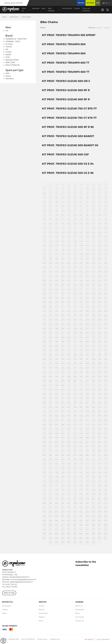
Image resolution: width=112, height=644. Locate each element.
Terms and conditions (86, 10)
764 (75, 486)
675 (69, 451)
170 (75, 250)
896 (75, 538)
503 (93, 381)
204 (81, 263)
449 (100, 359)
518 (51, 390)
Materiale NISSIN (12, 60)
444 (69, 359)
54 (106, 202)
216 (87, 268)
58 (63, 206)
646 (93, 438)
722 (87, 468)
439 (106, 355)
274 (106, 289)
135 (63, 237)
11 (44, 189)
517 (44, 390)
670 (106, 447)
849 (57, 521)
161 (87, 246)
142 (106, 237)
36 (63, 198)
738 (51, 477)
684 (57, 455)
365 (57, 329)
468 (81, 368)
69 (63, 211)
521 (69, 390)
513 (87, 385)
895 (69, 538)
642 (69, 438)
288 (57, 298)
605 (44, 425)
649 (44, 442)
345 (69, 320)
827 (57, 512)
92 (69, 220)
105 (81, 224)
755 (87, 481)
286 (44, 298)
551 (51, 403)
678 (87, 451)
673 (57, 451)
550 (44, 403)
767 (93, 486)
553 (63, 403)
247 (75, 281)
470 (93, 368)
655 (81, 442)
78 (51, 215)
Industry (81, 3)
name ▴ (107, 28)
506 (44, 385)
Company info (55, 639)
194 (87, 259)
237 (81, 276)
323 (69, 311)
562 (51, 407)
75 (100, 211)
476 (63, 372)
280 (75, 294)
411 (69, 346)
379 (75, 333)
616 (44, 429)
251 (100, 281)
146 (63, 241)
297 (44, 302)
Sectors (42, 610)
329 (106, 311)
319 (44, 311)
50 (81, 202)
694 (51, 460)
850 (63, 521)
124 (63, 233)
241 (106, 276)
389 (69, 337)
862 (69, 525)
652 (63, 442)
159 (75, 246)
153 (106, 241)
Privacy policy (42, 639)
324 (75, 311)
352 (44, 324)
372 (100, 329)
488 (69, 377)
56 (51, 206)
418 (44, 350)
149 (81, 241)
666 (81, 447)
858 (44, 525)
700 (87, 460)
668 (93, 447)
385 (44, 337)
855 (93, 521)
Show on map (9, 593)
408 (51, 346)
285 (106, 294)
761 (57, 486)
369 (81, 329)
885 (75, 534)
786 (75, 495)
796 (69, 499)
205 (87, 263)
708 (69, 464)
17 (81, 189)
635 (93, 433)
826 (51, 512)
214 (75, 268)
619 (63, 429)
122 (51, 233)
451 (44, 364)
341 (44, 320)
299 (57, 302)
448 (93, 359)
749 (51, 481)
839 (63, 516)
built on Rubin (103, 639)
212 (63, 268)
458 (87, 364)
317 (100, 307)
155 (51, 246)
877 (93, 529)
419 (51, 350)
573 (51, 412)
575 (63, 412)
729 (63, 473)
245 (63, 281)
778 (93, 490)
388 (63, 337)
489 (75, 377)
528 (44, 394)
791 (106, 495)
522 (75, 390)
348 (87, 320)
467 (75, 368)
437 (93, 355)
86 (100, 215)
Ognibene (79, 602)
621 (75, 429)
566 (75, 407)
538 (106, 394)
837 (51, 516)
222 (57, 272)
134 (57, 237)
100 (51, 224)
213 (69, 268)
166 (51, 250)
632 (75, 433)
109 (106, 224)
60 (75, 206)
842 (81, 516)
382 (93, 333)
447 (87, 359)
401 (75, 342)
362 (106, 324)
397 (51, 342)
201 (63, 263)
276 (51, 294)
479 (81, 372)
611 (81, 425)
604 (106, 420)
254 (51, 285)
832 (87, 512)
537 (100, 394)
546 (87, 398)
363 (44, 329)
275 (44, 294)
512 (81, 385)
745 (93, 477)
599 (75, 420)
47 (63, 202)
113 (63, 228)
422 (69, 350)
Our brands (80, 617)
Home (4, 17)
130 (100, 233)
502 (87, 381)
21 (106, 189)
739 (57, 477)
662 (57, 447)
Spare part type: (15, 70)
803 (44, 503)
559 (100, 403)
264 (44, 289)
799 (87, 499)
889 (100, 534)
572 (44, 412)
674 (63, 451)
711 (87, 464)
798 (81, 499)
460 (100, 364)
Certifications (67, 8)
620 (69, 429)
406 (106, 342)
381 (87, 333)
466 (69, 368)
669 (100, 447)
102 (63, 224)
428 (106, 350)
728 (57, 473)
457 (81, 364)
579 (87, 412)
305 (93, 302)
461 (106, 364)
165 (44, 250)
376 (57, 333)
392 (87, 337)
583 (44, 416)
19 (93, 189)
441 (51, 359)
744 (87, 477)
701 (93, 460)
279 (69, 294)
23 (51, 193)
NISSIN (8, 55)
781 (44, 495)
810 (87, 503)
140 (93, 237)
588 (75, 416)
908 (87, 543)
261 (93, 285)
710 (81, 464)
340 (106, 316)
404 (93, 342)
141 (100, 237)
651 (57, 442)
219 (106, 268)
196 (100, 259)
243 (51, 281)
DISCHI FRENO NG (13, 65)
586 (63, 416)
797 (75, 499)
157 (63, 246)
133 (51, 237)
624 (93, 429)
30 (93, 193)
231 (44, 276)
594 (44, 420)
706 (57, 464)
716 (51, 468)
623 (87, 429)
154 (44, 246)
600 (81, 420)
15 (69, 189)
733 (87, 473)
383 (100, 333)
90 (57, 220)
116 (81, 228)
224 (69, 272)
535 (87, 394)
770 (44, 490)
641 (63, 438)
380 (81, 333)
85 (93, 215)
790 (100, 495)
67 (51, 211)
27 (75, 193)
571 (106, 407)
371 (93, 329)
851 (69, 521)
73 (87, 211)
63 (93, 206)
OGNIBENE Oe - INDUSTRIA (16, 39)
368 (75, 329)
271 (87, 289)
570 (100, 407)
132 (44, 237)
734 (93, 473)
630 (63, 433)
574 (57, 412)
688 (81, 455)
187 (44, 259)
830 (75, 512)
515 (100, 385)
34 (51, 198)
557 (87, 403)
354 (57, 324)
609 (69, 425)
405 (100, 342)
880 (44, 534)
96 (93, 220)
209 (44, 268)
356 (69, 324)
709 (75, 464)
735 (100, 473)
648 (106, 438)
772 (57, 490)
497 (57, 381)
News (44, 8)
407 (44, 346)
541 (57, 398)
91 (63, 220)
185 (100, 254)
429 (44, 355)
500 (75, 381)
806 (63, 503)
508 (57, 385)
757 (100, 481)
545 (81, 398)
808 (75, 503)
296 (106, 298)
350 (100, 320)
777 (87, 490)
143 (44, 241)
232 (51, 276)
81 (69, 215)
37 (69, 198)
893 (57, 538)
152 (100, 241)
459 (93, 364)
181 (75, 254)
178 (57, 254)
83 (81, 215)
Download (36, 8)
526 (100, 390)
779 (100, 490)
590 (87, 416)
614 (100, 425)
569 (93, 407)
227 (87, 272)
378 (69, 333)
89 (51, 220)
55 (44, 206)
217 (93, 268)
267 (63, 289)
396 (44, 342)
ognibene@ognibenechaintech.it (21, 582)
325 (81, 311)
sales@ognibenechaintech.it (19, 577)
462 (44, 368)
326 (87, 311)
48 (69, 202)
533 (75, 394)
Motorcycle (8, 602)
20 (100, 189)
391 (81, 337)
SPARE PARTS (14, 17)
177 (51, 254)
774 (69, 490)
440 (44, 359)
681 (106, 451)
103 (69, 224)
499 (69, 381)
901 (106, 538)
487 (63, 377)
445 (75, 359)
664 (69, 447)
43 (106, 198)
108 (100, 224)
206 (93, 263)
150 (87, 241)
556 (81, 403)
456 (75, 364)
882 (57, 534)
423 (75, 350)
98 (106, 220)
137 (75, 237)
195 (93, 259)
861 (63, 525)
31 (100, 193)
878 (100, 529)
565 (69, 407)
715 (44, 468)
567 (81, 407)
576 (69, 412)
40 (87, 198)
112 (57, 228)
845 (100, 516)
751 (63, 481)
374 (44, 333)
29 (87, 193)
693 (44, 460)
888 (93, 534)
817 (63, 508)
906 (75, 543)
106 (87, 224)
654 (75, 442)
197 (106, 259)
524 (87, 390)
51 (87, 202)
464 (57, 368)
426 (93, 350)
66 (44, 211)
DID (7, 49)
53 (100, 202)
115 (75, 228)
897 (81, 538)
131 (106, 233)
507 (51, 385)
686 (69, 455)
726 (44, 473)
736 (106, 473)
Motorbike (90, 3)
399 (63, 342)
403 (87, 342)
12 (51, 189)
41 (93, 198)
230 (106, 272)
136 (69, 237)
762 (63, 486)
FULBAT (9, 52)
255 (57, 285)
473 (44, 372)
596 (57, 420)
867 (100, 525)
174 (100, 250)
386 (51, 337)
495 (44, 381)
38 (75, 198)
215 (81, 268)
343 (57, 320)
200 (57, 263)
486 (57, 377)
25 (63, 193)
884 (69, 534)
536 (93, 394)
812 (100, 503)
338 (93, 316)
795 (63, 499)
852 (75, 521)
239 (93, 276)
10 (106, 185)
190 (63, 259)
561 (44, 407)
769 (106, 486)
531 (63, 394)
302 (75, 302)
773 (63, 490)
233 (57, 276)
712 (93, 464)
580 (93, 412)
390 (75, 337)
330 (44, 316)
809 (81, 503)
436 (87, 355)
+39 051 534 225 (11, 584)
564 (63, 407)
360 (93, 324)
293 (87, 298)
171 (81, 250)
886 (81, 534)
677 (81, 451)
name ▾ (99, 28)
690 (93, 455)
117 (87, 228)
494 (106, 377)
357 (75, 324)
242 (44, 281)
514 (93, 385)
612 (87, 425)
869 (44, 529)
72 (81, 211)
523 (81, 390)
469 (87, 368)
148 (75, 241)
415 (93, 346)
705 (51, 464)
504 (100, 381)
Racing (8, 76)
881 (51, 534)
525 (93, 390)
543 (69, 398)
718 (63, 468)
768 (100, 486)
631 (69, 433)
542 (63, 398)
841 (75, 516)
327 (93, 311)
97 (100, 220)
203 (75, 263)
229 (100, 272)
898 (87, 538)
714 (106, 464)
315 (87, 307)
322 (63, 311)
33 (44, 198)
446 (81, 359)
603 (100, 420)
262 (100, 285)
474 (51, 372)
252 (106, 281)
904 (63, 543)
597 (63, 420)
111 (51, 228)
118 (93, 228)
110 (44, 228)
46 (57, 202)
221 (51, 272)
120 (106, 228)
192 (75, 259)
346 (75, 320)
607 (57, 425)
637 (106, 433)
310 (57, 307)
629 (57, 433)
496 (51, 381)
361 (100, 324)
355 (63, 324)
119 (100, 228)
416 (100, 346)
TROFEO (9, 47)
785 (69, 495)
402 (81, 342)
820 (81, 508)
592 (100, 416)
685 (63, 455)
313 (75, 307)
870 (51, 529)
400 (69, 342)
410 (63, 346)
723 (93, 468)
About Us (24, 10)
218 (100, 268)
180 (69, 254)
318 (106, 307)
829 (69, 512)
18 (87, 189)
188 (51, 259)
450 (106, 359)
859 (51, 525)
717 (57, 468)
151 (93, 241)
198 (44, 263)
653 (69, 442)
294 (93, 298)
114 (69, 228)
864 (81, 525)
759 (44, 486)
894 (63, 538)
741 (69, 477)
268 (69, 289)
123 (57, 233)
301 (69, 302)
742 (75, 477)
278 (63, 294)
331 (51, 316)
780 (106, 490)
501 (81, 381)
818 (69, 508)
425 (87, 350)
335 (75, 316)
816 (57, 508)
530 (57, 394)
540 (51, 398)
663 (63, 447)
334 (69, 316)
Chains (42, 606)
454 (63, 364)
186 (106, 254)
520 (63, 390)
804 (51, 503)
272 (93, 289)
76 (106, 211)
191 (69, 259)
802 (106, 499)
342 (51, 320)
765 (81, 486)
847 (44, 521)
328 (100, 311)
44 (44, 202)
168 (63, 250)
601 (87, 420)
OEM (7, 73)
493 (100, 377)
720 (75, 468)
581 (100, 412)
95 (87, 220)
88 (44, 220)
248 (81, 281)
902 (51, 543)
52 (93, 202)
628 (51, 433)
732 (81, 473)
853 (81, 521)
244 (57, 281)
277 (57, 294)
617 (51, 429)
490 (81, 377)
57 (57, 206)
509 (63, 385)
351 (106, 320)
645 (87, 438)
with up (90, 639)
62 (87, 206)
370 (87, 329)
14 (63, 189)
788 (87, 495)
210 (51, 268)
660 (44, 447)
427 (100, 350)
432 (63, 355)
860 (57, 525)
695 (57, 460)
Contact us (80, 621)
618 (57, 429)
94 (81, 220)
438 (100, 355)
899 (93, 538)
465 (63, 368)
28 (81, 193)
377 (63, 333)
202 (69, 263)
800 (93, 499)
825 (44, 512)
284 (100, 294)
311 (63, 307)
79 (57, 215)
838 (57, 516)
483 (106, 372)
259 (81, 285)
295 (100, 298)
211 (57, 268)
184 (93, 254)
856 (100, 521)
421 (63, 350)
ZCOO (8, 57)
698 (75, 460)
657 (93, 442)
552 (57, 403)
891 (44, 538)
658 (100, 442)
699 (81, 460)
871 (57, 529)
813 (106, 503)
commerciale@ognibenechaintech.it (23, 580)
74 (93, 211)
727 (51, 473)
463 (51, 368)
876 (87, 529)
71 (75, 211)
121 (44, 233)
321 (57, 311)
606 (51, 425)
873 (69, 529)
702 (100, 460)
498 (63, 381)
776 (81, 490)
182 (81, 254)
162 (93, 246)
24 (57, 193)
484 (44, 377)
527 (106, 390)
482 (100, 372)
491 (87, 377)
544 (75, 398)
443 (63, 359)
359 (87, 324)
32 (106, 193)
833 (93, 512)
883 (63, 534)
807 (69, 503)
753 (75, 481)
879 (106, 529)
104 (75, 224)
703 (106, 460)
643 (75, 438)
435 (81, 355)
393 (93, 337)
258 (75, 285)
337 (87, 316)
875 (81, 529)
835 (106, 512)
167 (57, 250)
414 (87, 346)
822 (93, 508)
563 (57, 407)
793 (51, 499)
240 (100, 276)
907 (81, 543)
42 (100, 198)
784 (63, 495)
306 (100, 302)
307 (106, 302)
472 (106, 368)
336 (81, 316)
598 (69, 420)
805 (57, 503)
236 (75, 276)
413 (81, 346)
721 (81, 468)
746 (100, 477)
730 (69, 473)
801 (100, 499)
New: (8, 27)
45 (51, 202)
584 (51, 416)
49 (75, 202)
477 (69, 372)
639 (51, 438)
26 (69, 193)
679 (93, 451)
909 (93, 543)
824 (106, 508)
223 (63, 272)
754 (81, 481)
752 (69, 481)
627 (44, 433)
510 (69, 385)
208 (106, 263)
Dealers (5, 610)
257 (69, 285)
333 (63, 316)
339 (100, 316)
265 (51, 289)
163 (100, 246)
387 (57, 337)
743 (81, 477)
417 (106, 346)
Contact (77, 8)
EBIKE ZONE (10, 62)
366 (63, 329)
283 (93, 294)
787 (81, 495)
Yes (7, 31)
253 (44, 285)
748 (44, 481)
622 (81, 429)
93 (75, 220)
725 (106, 468)
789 (93, 495)
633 (81, 433)
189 (57, 259)
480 (87, 372)
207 (100, 263)
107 (93, 224)
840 (69, 516)
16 (75, 189)
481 (93, 372)
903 (57, 543)
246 (69, 281)
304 (87, 302)
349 (93, 320)
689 (87, 455)
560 (106, 403)
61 (81, 206)
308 (44, 307)
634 (87, 433)
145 (57, 241)
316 (93, 307)
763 (69, 486)
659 (106, 442)
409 (57, 346)
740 (63, 477)
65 (106, 206)
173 (93, 250)
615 (106, 425)
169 (69, 250)
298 (51, 302)
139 (87, 237)
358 (81, 324)
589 (81, 416)
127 (81, 233)
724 (100, 468)
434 (75, 355)
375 (51, 333)
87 (106, 215)
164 (106, 246)
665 (75, 447)
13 (57, 189)
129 (93, 233)
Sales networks (51, 10)
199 (51, 263)
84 (87, 215)
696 (63, 460)
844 (93, 516)
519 (57, 390)
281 (81, 294)
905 (69, 543)
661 (51, 447)
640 (57, 438)
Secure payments (10, 626)
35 (57, 198)
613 (93, 425)
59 (69, 206)
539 (44, 398)
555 (75, 403)
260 (87, 285)
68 (57, 211)
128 (87, 233)
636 (100, 433)
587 (69, 416)
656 (87, 442)
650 (51, 442)
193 (81, 259)
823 (100, 508)
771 (51, 490)
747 (106, 477)
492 (93, 377)
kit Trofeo (9, 44)
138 (81, 237)
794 (57, 499)
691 (100, 455)
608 (63, 425)
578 (81, 412)
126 (75, 233)
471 (100, 368)
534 (81, 394)
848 (51, 521)
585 (57, 416)
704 (44, 464)
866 (93, 525)
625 (100, 429)
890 (106, 534)
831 (81, 512)
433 (69, 355)
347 (81, 320)
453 (57, 364)
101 (57, 224)
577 (75, 412)
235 (69, 276)
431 (57, 355)
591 (93, 416)
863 (75, 525)
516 (106, 385)
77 (44, 215)
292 (81, 298)
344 (63, 320)
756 (93, 481)
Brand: (9, 36)
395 (106, 337)
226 (81, 272)
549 (106, 398)
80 (63, 215)
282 (87, 294)
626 (106, 429)
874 (75, 529)
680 (100, 451)
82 (75, 215)
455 (69, 364)
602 (93, 420)
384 (106, 333)
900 (100, 538)
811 (93, 503)
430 (51, 355)
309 (51, 307)
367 (69, 329)
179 (63, 254)
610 (75, 425)
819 (75, 508)
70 (69, 211)
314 (81, 307)
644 (81, 438)
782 (51, 495)
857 (106, 521)
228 (93, 272)
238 (87, 276)
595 (51, 420)
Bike (98, 3)
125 (69, 233)
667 (87, 447)
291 (75, 298)
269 (75, 289)
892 (51, 538)
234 (63, 276)
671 (44, 451)
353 (51, 324)
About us (79, 606)
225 (75, 272)
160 (81, 246)
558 (93, 403)
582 (106, 412)
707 (63, 464)
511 (75, 385)
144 (51, 241)
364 (51, 329)
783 (57, 495)
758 (106, 481)
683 (51, 455)
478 (75, 372)
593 (106, 416)
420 (57, 350)
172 (87, 250)
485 (51, 377)
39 (81, 198)
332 (57, 316)
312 (69, 307)
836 (44, 516)
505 (106, 381)
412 (75, 346)
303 (81, 302)
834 (100, 512)
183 (87, 254)
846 (106, 516)
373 (106, 329)
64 (100, 206)
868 (106, 525)
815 (51, 508)
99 (44, 224)
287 (51, 298)
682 (44, 455)
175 (106, 250)
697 (69, 460)
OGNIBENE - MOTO (13, 42)
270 (81, 289)
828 (63, 512)
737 (44, 477)
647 (100, 438)
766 (87, 486)
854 (87, 521)
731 (75, 473)
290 (69, 298)
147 (69, 241)
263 (106, 285)
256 (63, 285)
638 (44, 438)
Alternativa (10, 79)
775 (75, 490)
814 (44, 508)
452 (51, 364)
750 (57, 481)
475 (57, 372)
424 (81, 350)
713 (100, 464)
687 (75, 455)
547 (93, 398)
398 (57, 342)
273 (100, 289)
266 (57, 289)
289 (63, 298)
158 (69, 246)
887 (87, 534)
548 (100, 398)
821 (87, 508)
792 (44, 499)
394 (100, 337)
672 (51, 451)
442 (57, 359)
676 (75, 451)
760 (51, 486)
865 (87, 525)
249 (87, 281)
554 (69, 403)
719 (69, 468)
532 (69, 394)
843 (87, 516)
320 (51, 311)
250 (93, 281)
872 (63, 529)
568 (87, 407)
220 (44, 272)
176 (44, 254)
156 (57, 246)
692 (106, 455)
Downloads (7, 606)
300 (63, 302)
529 (51, 394)
